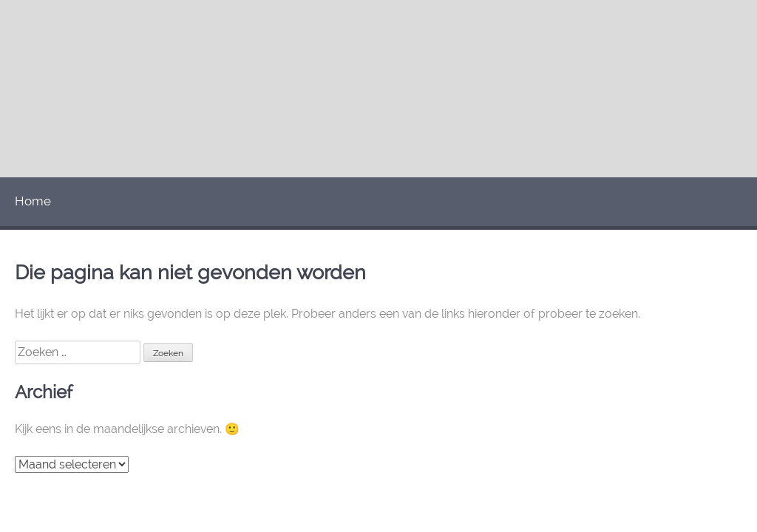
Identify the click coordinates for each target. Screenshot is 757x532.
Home (33, 201)
